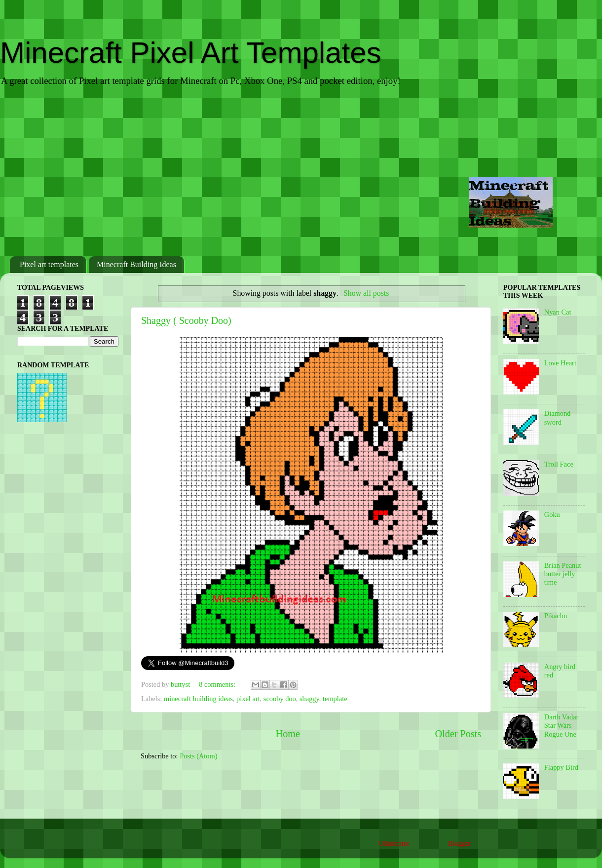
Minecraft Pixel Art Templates (191, 53)
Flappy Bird (561, 767)
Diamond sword (558, 417)
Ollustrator (394, 843)
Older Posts (458, 734)
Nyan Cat (558, 312)
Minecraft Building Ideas (136, 264)
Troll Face (559, 464)
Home (288, 734)
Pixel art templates (49, 264)
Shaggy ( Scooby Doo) (186, 320)
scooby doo (280, 699)
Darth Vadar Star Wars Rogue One (562, 726)
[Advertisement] (301, 172)
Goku (552, 514)
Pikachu (556, 616)
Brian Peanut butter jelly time (563, 574)
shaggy (309, 699)
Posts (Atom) (198, 756)
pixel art (248, 699)
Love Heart (560, 363)
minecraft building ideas (198, 699)
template (335, 699)
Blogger (459, 843)
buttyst (181, 684)
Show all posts (366, 293)
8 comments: (218, 684)
